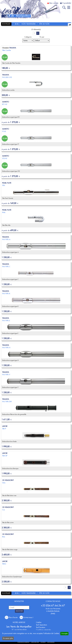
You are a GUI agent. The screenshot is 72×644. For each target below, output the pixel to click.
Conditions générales (43, 630)
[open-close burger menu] (69, 7)
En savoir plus (8, 638)
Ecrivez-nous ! (26, 617)
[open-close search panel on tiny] (64, 7)
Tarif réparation (42, 625)
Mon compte (54, 3)
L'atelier (39, 622)
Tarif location (41, 627)
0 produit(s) (67, 3)
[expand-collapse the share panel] (70, 25)
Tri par (42, 37)
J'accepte (64, 634)
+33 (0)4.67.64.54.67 (53, 605)
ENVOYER (19, 611)
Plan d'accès (11, 617)
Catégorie (28, 37)
